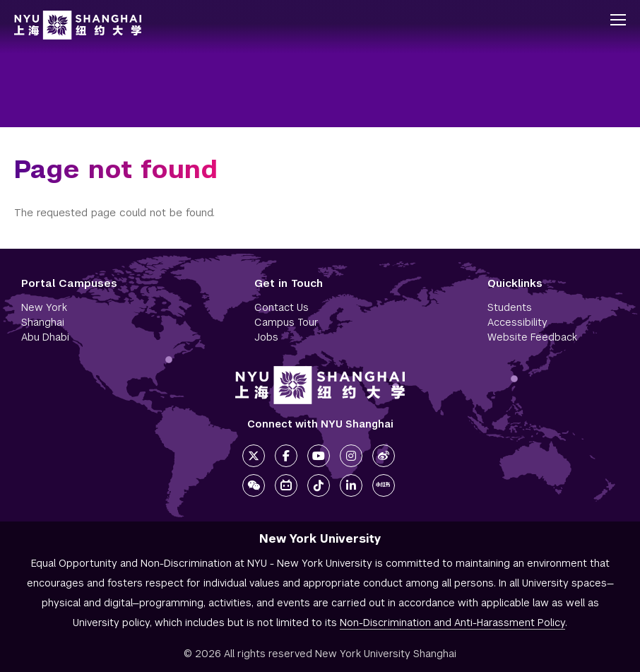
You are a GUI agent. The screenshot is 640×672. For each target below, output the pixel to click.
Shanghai (43, 322)
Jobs (266, 337)
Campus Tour (286, 322)
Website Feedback (532, 337)
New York (44, 307)
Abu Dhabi (45, 337)
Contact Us (282, 307)
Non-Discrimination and (452, 623)
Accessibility (517, 322)
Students (510, 307)
